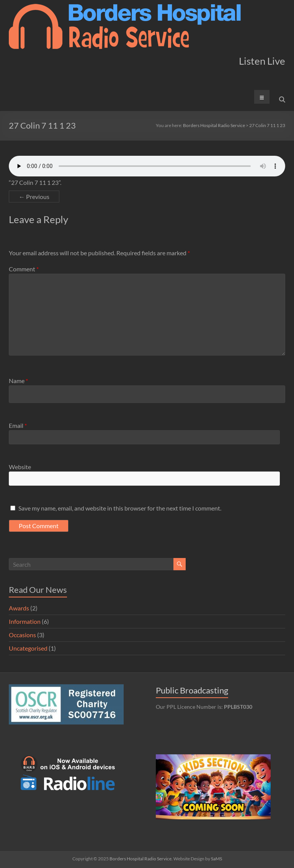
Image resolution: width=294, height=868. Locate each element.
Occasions (22, 635)
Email (18, 425)
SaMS (216, 859)
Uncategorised (28, 648)
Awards (19, 608)
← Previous (34, 197)
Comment (24, 269)
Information (25, 621)
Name (18, 381)
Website (20, 467)
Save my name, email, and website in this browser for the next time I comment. (120, 508)
